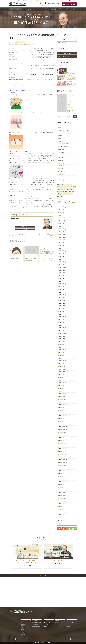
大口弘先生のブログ (36, 621)
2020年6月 (62, 383)
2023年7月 (62, 281)
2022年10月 (62, 306)
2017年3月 (62, 485)
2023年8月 (62, 278)
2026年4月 (62, 207)
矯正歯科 (23, 631)
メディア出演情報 (63, 144)
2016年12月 (62, 493)
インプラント (22, 42)
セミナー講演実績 (36, 626)
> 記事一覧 (25, 229)
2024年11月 (62, 237)
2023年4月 (62, 289)
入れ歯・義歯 (62, 166)
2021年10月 (62, 339)
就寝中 (59, 185)
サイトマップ (66, 1)
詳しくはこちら (27, 565)
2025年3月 (62, 226)
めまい (71, 194)
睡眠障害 (59, 189)
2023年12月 (62, 267)
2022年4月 (62, 322)
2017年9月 (62, 468)
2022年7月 (62, 314)
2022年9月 (62, 309)
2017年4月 (62, 482)
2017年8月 (62, 471)
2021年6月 (62, 350)
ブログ (35, 618)
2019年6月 (62, 410)
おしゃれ (70, 185)
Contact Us (69, 628)
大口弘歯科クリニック (15, 618)
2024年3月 (62, 259)
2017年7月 (62, 474)
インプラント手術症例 (64, 130)
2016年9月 (62, 501)
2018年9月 (62, 435)
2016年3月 (62, 515)
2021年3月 (62, 358)
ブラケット (64, 185)
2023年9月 (62, 276)
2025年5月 (62, 223)
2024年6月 (62, 251)
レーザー (23, 633)
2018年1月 (62, 457)
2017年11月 (62, 463)
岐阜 (60, 127)
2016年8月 (62, 504)
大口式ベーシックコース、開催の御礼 (44, 235)
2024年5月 (62, 254)
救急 (70, 192)
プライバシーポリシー (73, 1)
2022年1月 (62, 331)
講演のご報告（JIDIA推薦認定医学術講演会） (19, 235)
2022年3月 (62, 325)
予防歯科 (61, 158)
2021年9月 (62, 342)
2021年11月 (62, 336)
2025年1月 (62, 232)
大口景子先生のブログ (37, 623)
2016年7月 (62, 507)
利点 (72, 189)
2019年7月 (62, 408)
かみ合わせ (66, 192)
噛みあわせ (60, 196)
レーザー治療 (62, 171)
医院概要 (47, 618)
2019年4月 (62, 416)
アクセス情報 (46, 621)
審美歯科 (61, 160)
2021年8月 (62, 344)
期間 (73, 192)
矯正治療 (61, 169)
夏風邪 (74, 187)
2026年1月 (62, 215)
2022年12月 (62, 300)
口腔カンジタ (61, 187)
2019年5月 (62, 413)
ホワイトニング (63, 163)
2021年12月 (62, 333)
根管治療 (61, 174)
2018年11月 (62, 430)
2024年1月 (62, 265)
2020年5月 (62, 386)
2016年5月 (62, 512)
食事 (60, 138)
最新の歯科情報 (63, 149)
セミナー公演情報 (63, 147)
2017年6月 (62, 476)
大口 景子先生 (62, 43)
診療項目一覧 (25, 618)
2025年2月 (62, 229)
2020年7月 (62, 380)
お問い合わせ (69, 621)
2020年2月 (62, 394)
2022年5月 (62, 320)
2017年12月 (62, 460)
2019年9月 (62, 402)
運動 (61, 192)
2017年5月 (62, 479)
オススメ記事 (62, 152)
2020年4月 (62, 388)
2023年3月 (62, 292)
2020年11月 (62, 369)
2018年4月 (62, 449)
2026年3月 (62, 210)
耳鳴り (67, 194)
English (68, 626)
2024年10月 (62, 240)
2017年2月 (62, 487)
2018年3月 (62, 452)
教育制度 (57, 623)
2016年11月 (62, 496)
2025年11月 (62, 218)
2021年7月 (62, 347)
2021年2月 (62, 361)
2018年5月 (62, 446)
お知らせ (61, 136)
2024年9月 (62, 243)
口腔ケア (61, 141)
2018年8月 (62, 438)
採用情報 (58, 618)
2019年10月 (62, 399)
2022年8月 (62, 311)
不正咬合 (64, 189)
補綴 (60, 133)
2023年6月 (62, 284)
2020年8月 (62, 377)
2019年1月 (62, 424)
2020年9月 (62, 375)
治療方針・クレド (47, 623)
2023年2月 (62, 295)
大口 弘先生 (62, 39)
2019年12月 (62, 397)
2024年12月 (62, 234)
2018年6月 (62, 443)
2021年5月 (62, 353)
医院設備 (46, 626)
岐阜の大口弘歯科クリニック (43, 643)
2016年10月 (62, 498)
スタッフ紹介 (46, 624)
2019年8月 (62, 405)
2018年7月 (62, 441)
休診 (58, 194)
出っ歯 (69, 189)
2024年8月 (62, 245)
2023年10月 (62, 273)
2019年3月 (62, 419)
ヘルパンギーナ (68, 187)
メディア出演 (35, 624)
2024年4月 (62, 256)
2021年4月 (62, 355)
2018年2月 (62, 454)
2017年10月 (62, 465)
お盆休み (62, 194)
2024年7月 (62, 248)
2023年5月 (62, 287)
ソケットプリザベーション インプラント (24, 44)
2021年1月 (62, 364)
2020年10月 (62, 372)
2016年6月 (62, 509)
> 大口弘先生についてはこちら (25, 227)
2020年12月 (62, 366)
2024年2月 (62, 262)
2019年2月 (62, 421)
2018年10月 (62, 432)
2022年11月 (62, 303)
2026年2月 (62, 212)
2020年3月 (62, 391)
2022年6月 (62, 317)
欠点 (58, 192)
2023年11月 (62, 270)
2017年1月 (62, 490)
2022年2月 (62, 328)
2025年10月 (62, 221)
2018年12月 (62, 427)
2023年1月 (62, 298)
